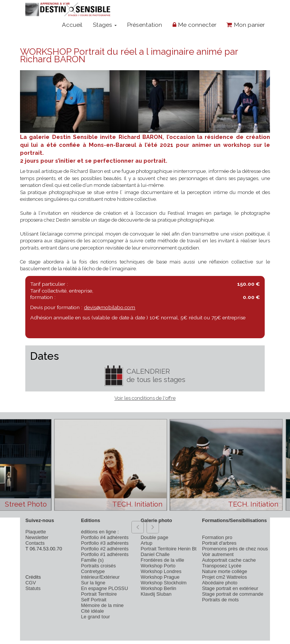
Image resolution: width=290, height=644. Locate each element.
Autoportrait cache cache (229, 560)
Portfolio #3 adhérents (105, 543)
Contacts (35, 543)
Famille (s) (92, 560)
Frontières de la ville (163, 560)
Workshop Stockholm (164, 583)
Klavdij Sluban (156, 594)
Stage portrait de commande (233, 594)
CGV (31, 583)
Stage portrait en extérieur (230, 588)
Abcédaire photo (220, 583)
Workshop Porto (158, 566)
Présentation (144, 25)
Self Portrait (93, 600)
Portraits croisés (98, 566)
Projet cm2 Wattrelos (224, 577)
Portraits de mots (220, 600)
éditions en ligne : (100, 532)
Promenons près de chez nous (235, 549)
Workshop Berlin (159, 588)
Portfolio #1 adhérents (105, 554)
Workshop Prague (160, 577)
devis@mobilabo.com (110, 307)
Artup (147, 543)
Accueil (72, 25)
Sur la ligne (93, 583)
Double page (155, 537)
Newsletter (37, 537)
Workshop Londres (161, 571)
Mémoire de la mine (102, 605)
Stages (105, 25)
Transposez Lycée (222, 566)
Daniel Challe (155, 554)
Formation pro (217, 537)
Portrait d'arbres (219, 543)
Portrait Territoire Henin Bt (169, 549)
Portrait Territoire (99, 594)
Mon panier (246, 25)
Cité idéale (92, 611)
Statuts (33, 588)
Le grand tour (95, 617)
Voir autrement (218, 554)
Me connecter (194, 25)
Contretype (93, 571)
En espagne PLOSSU (104, 588)
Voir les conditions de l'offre (145, 398)
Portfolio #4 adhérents (105, 537)
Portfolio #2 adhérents (105, 549)
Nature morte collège (225, 571)
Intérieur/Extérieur (100, 577)
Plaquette (35, 532)
